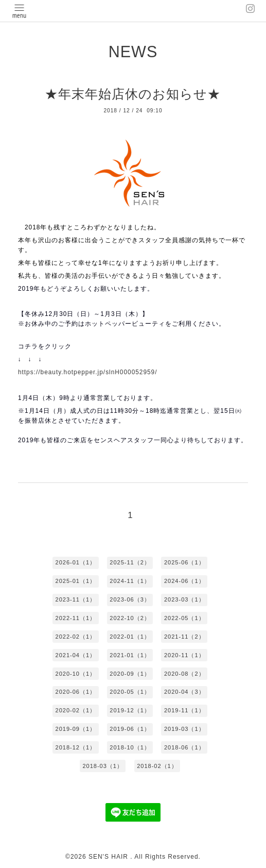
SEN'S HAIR (109, 857)
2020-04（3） (184, 692)
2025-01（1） (76, 581)
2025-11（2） (130, 562)
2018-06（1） (184, 747)
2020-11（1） (184, 655)
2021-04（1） (76, 655)
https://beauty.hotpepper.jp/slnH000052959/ (88, 372)
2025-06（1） (184, 562)
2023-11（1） (76, 599)
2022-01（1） (130, 637)
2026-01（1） (76, 562)
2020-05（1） (130, 692)
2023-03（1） (184, 599)
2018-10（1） (130, 747)
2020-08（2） (184, 674)
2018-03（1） (103, 766)
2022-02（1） (76, 637)
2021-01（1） (130, 655)
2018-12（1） (76, 747)
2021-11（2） (184, 637)
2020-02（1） (76, 710)
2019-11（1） (184, 710)
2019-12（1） (130, 710)
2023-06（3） (130, 599)
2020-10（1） (76, 674)
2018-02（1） (157, 766)
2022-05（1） (184, 618)
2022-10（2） (130, 618)
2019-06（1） (130, 729)
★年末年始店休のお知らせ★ (133, 94)
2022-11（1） (76, 618)
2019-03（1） (184, 729)
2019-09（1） (76, 729)
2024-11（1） (130, 581)
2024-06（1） (184, 581)
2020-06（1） (76, 692)
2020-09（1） (130, 674)
